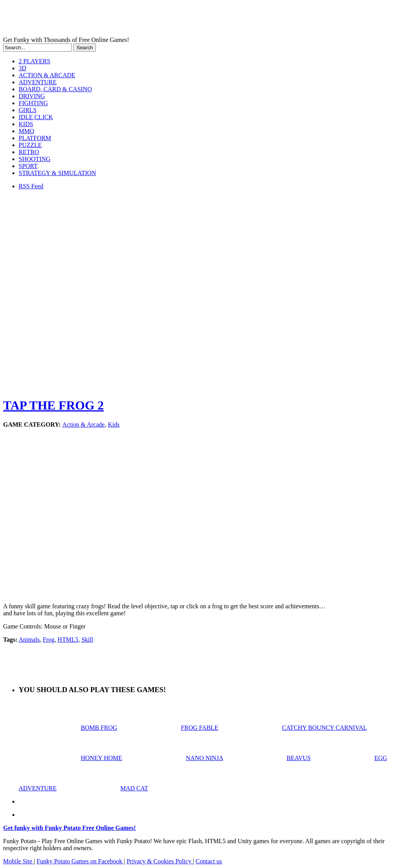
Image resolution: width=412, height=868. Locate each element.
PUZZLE (30, 145)
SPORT (28, 166)
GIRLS (28, 110)
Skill (87, 640)
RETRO (29, 152)
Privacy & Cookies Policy (160, 861)
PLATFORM (35, 138)
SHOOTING (35, 159)
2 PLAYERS (35, 61)
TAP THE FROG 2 (53, 405)
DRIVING (32, 96)
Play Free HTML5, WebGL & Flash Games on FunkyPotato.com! (135, 20)
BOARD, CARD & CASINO (55, 89)
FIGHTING (33, 103)
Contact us (209, 861)
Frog (49, 640)
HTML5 (68, 640)
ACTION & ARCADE (47, 75)
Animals (29, 640)
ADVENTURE (38, 82)
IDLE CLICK (36, 117)
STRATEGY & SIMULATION (57, 173)
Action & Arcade (83, 424)
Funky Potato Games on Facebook (80, 861)
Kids (114, 424)
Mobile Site (18, 861)
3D (23, 68)
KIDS (26, 124)
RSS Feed (31, 186)
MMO (26, 131)
